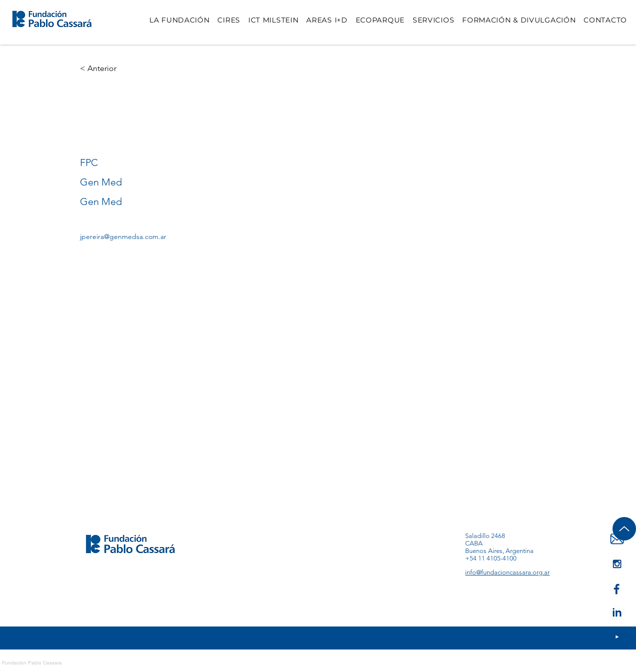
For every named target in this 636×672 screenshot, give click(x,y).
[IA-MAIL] (617, 539)
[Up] (624, 529)
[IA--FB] (617, 588)
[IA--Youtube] (617, 564)
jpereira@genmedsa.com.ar (123, 236)
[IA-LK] (617, 613)
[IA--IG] (617, 637)
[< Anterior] (100, 69)
